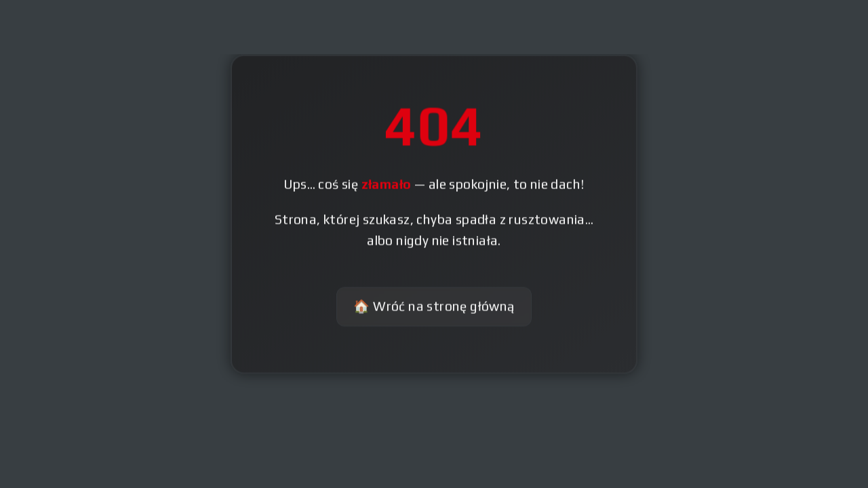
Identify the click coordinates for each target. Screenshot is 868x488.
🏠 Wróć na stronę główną (434, 307)
